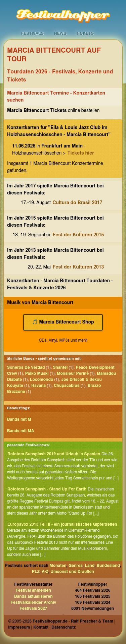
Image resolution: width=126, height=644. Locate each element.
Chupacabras (67, 386)
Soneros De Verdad (26, 367)
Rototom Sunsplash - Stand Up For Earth (47, 489)
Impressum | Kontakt (28, 627)
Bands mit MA (20, 431)
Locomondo (41, 379)
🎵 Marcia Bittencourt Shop (63, 322)
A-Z (45, 572)
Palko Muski (37, 373)
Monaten (58, 566)
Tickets (85, 34)
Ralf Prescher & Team (92, 621)
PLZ (36, 572)
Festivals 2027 (33, 608)
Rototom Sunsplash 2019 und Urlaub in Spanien (54, 454)
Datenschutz (64, 627)
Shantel (60, 367)
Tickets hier (80, 153)
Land (90, 566)
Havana (38, 386)
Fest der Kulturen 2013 (78, 267)
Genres (76, 566)
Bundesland (108, 566)
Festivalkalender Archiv (33, 602)
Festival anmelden (33, 590)
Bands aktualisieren (33, 596)
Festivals (32, 34)
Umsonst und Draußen (72, 572)
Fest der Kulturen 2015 (78, 235)
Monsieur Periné (73, 373)
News (60, 34)
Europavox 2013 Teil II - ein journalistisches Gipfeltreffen (62, 524)
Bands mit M (19, 419)
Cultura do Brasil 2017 (78, 203)
